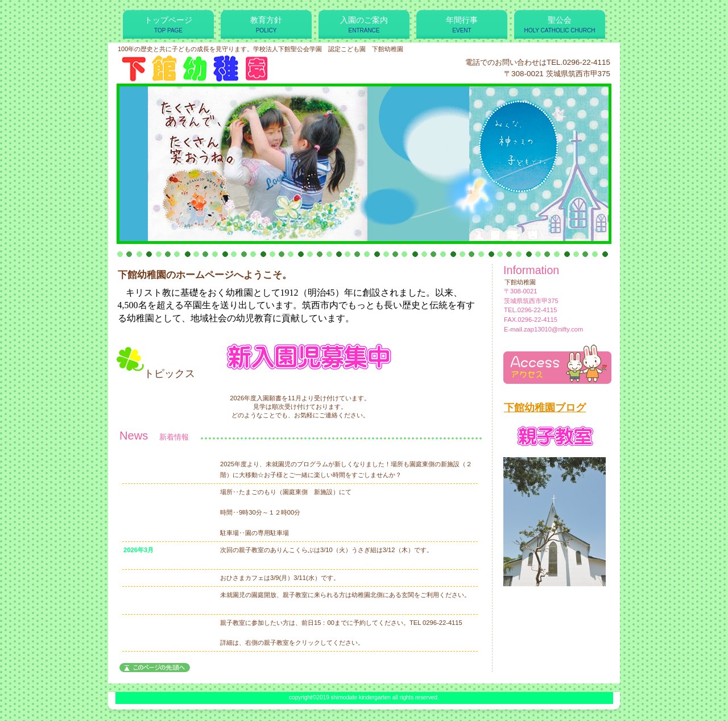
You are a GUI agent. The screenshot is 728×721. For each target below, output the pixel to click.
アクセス (557, 364)
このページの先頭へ (155, 668)
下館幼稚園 (255, 68)
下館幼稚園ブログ (545, 408)
